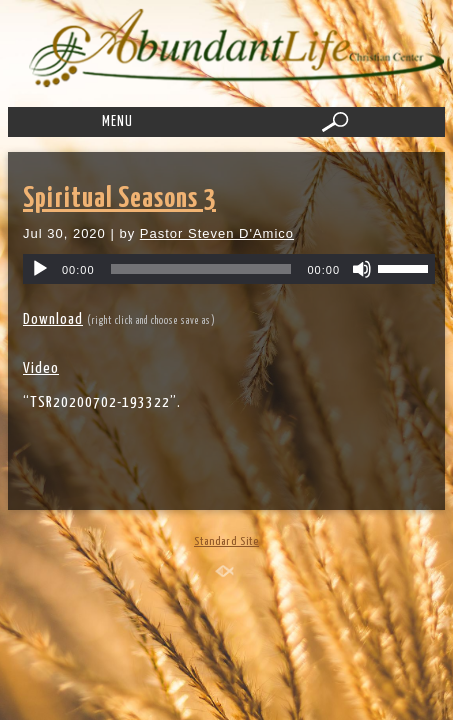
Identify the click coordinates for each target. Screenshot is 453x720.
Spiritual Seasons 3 (119, 199)
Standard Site (226, 541)
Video (41, 368)
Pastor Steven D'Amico (217, 233)
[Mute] (362, 269)
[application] (229, 269)
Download (53, 319)
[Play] (40, 269)
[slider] (201, 269)
